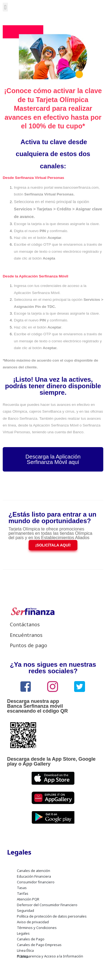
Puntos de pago (28, 645)
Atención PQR (28, 899)
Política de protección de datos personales (52, 916)
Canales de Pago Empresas (39, 945)
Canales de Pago (31, 939)
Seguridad (25, 911)
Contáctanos (25, 624)
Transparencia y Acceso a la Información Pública (50, 956)
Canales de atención (34, 871)
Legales (23, 933)
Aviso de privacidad (33, 922)
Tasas (22, 888)
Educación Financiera (34, 876)
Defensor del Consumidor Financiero (47, 905)
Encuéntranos (26, 635)
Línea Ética (25, 950)
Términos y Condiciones (37, 928)
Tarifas (23, 893)
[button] (5, 7)
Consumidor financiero (36, 882)
